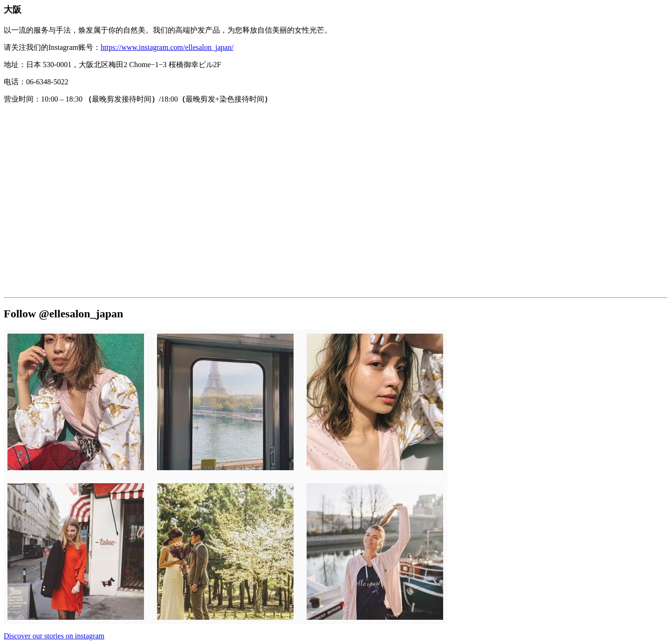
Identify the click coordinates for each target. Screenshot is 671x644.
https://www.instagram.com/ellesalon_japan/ (167, 47)
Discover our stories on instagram (54, 636)
